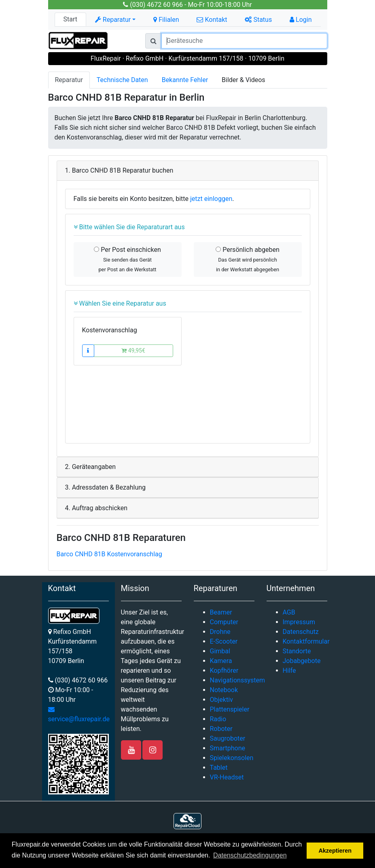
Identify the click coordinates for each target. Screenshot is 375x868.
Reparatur (69, 80)
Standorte (297, 651)
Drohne (220, 632)
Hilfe (289, 671)
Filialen (166, 20)
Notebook (224, 690)
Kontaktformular (306, 641)
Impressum (299, 622)
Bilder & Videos (244, 80)
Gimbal (220, 651)
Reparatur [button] (113, 20)
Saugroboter (228, 738)
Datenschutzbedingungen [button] (250, 855)
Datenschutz (301, 632)
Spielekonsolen (232, 758)
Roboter (221, 729)
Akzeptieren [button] (335, 851)
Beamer (221, 612)
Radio (218, 719)
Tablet (219, 768)
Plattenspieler (230, 709)
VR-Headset (227, 777)
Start (70, 19)
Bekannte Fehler (185, 80)
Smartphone (228, 748)
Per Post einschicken (127, 259)
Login (301, 20)
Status (258, 20)
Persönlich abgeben (247, 259)
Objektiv (221, 700)
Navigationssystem (238, 680)
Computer (224, 622)
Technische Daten (122, 80)
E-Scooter (224, 641)
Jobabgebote (302, 661)
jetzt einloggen (211, 199)
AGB (289, 612)
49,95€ (133, 351)
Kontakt (212, 20)
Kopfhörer (224, 671)
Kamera (221, 661)
